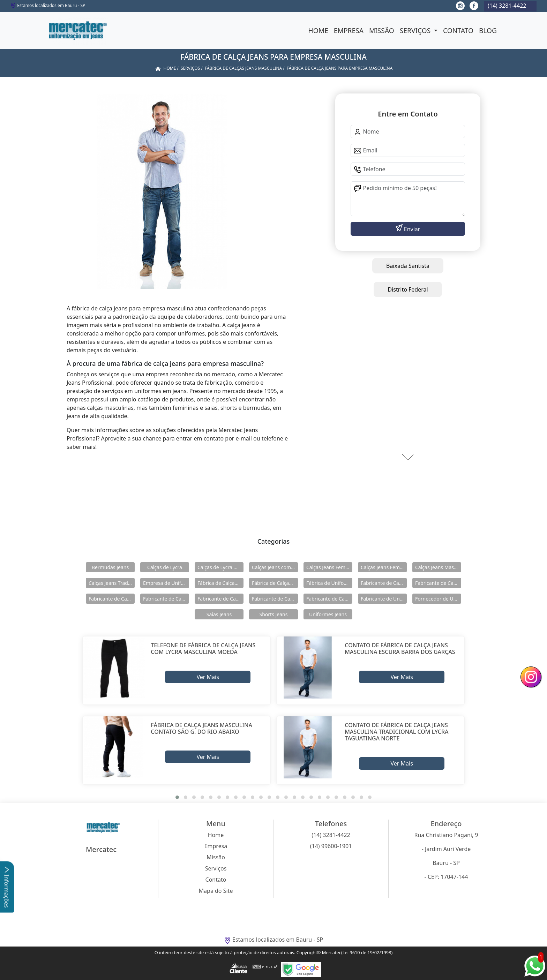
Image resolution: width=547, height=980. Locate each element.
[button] (177, 797)
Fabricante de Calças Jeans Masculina (275, 599)
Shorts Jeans (274, 614)
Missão (382, 31)
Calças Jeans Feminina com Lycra (384, 567)
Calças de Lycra (165, 567)
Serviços (416, 31)
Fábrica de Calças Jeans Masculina (275, 583)
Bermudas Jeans (110, 567)
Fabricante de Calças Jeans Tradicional (329, 599)
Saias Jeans (219, 614)
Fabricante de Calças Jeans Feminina (166, 599)
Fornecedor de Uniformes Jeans (438, 599)
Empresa (349, 31)
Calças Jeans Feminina (329, 567)
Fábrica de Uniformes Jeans (329, 583)
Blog (488, 31)
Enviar (411, 229)
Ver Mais (208, 677)
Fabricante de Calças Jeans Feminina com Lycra (220, 599)
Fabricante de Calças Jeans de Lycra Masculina (112, 599)
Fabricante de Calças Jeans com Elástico (438, 583)
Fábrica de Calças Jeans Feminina (220, 583)
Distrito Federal (408, 289)
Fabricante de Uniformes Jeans (384, 599)
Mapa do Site (216, 891)
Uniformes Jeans (328, 614)
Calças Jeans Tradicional (112, 583)
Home (318, 31)
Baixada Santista (408, 266)
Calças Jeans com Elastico (275, 567)
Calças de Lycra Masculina (220, 567)
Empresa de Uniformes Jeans (166, 583)
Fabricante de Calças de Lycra (384, 583)
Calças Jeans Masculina (438, 567)
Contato (458, 31)
